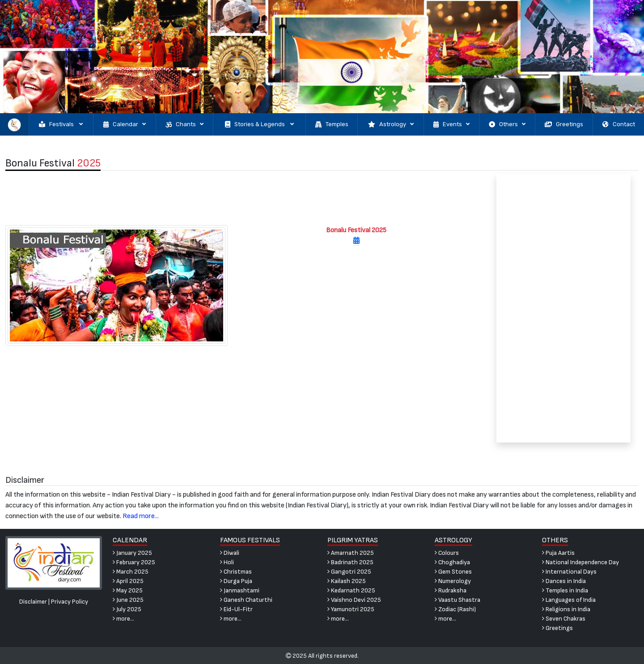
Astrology (391, 124)
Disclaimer (33, 602)
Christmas (236, 572)
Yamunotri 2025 (351, 609)
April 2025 (128, 581)
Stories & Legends (259, 124)
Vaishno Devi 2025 (354, 600)
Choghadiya (452, 562)
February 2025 (134, 562)
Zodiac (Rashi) (455, 609)
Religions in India (566, 609)
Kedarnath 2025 (351, 590)
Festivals (61, 124)
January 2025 (132, 553)
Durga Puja (236, 581)
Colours (447, 553)
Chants (184, 124)
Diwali (230, 553)
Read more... (141, 516)
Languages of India (569, 600)
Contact (619, 124)
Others (507, 124)
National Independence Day (580, 562)
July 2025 (127, 609)
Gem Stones (453, 572)
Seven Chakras (564, 619)
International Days (569, 572)
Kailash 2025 (347, 581)
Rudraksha (451, 590)
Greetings (564, 124)
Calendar (125, 124)
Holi (227, 562)
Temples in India (565, 590)
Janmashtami (240, 590)
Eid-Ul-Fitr (236, 609)
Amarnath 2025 (351, 553)
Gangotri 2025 (349, 572)
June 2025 (128, 600)
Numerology (453, 581)
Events (451, 124)
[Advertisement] (241, 198)
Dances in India (564, 581)
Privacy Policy (70, 602)
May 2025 (128, 590)
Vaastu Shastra (458, 600)
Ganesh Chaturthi (246, 600)
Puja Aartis (558, 553)
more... (123, 619)
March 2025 (131, 572)
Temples (332, 124)
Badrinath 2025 (350, 562)
